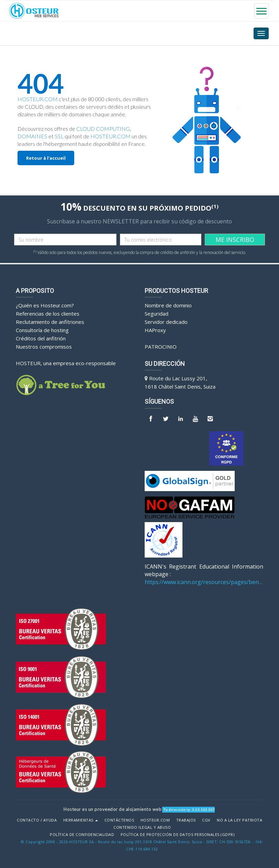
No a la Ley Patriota (239, 820)
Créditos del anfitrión (41, 338)
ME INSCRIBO (235, 240)
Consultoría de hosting (42, 330)
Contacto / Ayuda (37, 820)
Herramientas (81, 820)
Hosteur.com (155, 820)
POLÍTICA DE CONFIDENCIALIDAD (82, 835)
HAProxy (155, 330)
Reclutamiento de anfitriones (50, 322)
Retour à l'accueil (46, 158)
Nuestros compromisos (44, 347)
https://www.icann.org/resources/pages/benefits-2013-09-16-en (204, 582)
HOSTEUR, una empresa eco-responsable (66, 363)
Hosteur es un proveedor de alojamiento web (113, 809)
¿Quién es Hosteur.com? (45, 305)
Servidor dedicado (166, 322)
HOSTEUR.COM (38, 99)
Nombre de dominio (168, 305)
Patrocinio (161, 347)
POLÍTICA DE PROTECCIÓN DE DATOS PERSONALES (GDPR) (178, 835)
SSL (59, 136)
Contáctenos (119, 820)
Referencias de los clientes (48, 314)
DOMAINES (32, 136)
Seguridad (157, 314)
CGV (206, 820)
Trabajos (186, 820)
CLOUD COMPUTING (103, 129)
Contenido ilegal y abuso (142, 827)
